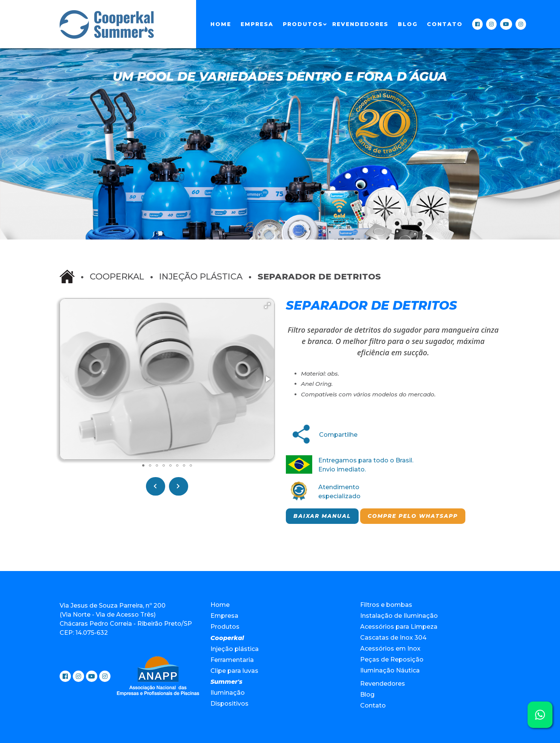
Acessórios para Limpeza (399, 627)
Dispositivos (229, 704)
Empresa (257, 24)
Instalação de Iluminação (399, 616)
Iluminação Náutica (390, 670)
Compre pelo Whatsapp (413, 516)
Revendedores (360, 24)
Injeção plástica (201, 276)
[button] (267, 305)
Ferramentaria (232, 660)
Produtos (303, 24)
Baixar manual (322, 516)
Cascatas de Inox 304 (393, 638)
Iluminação (228, 693)
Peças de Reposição (392, 659)
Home (221, 24)
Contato (445, 24)
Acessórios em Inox (390, 649)
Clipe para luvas (234, 671)
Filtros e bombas (386, 605)
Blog (408, 24)
